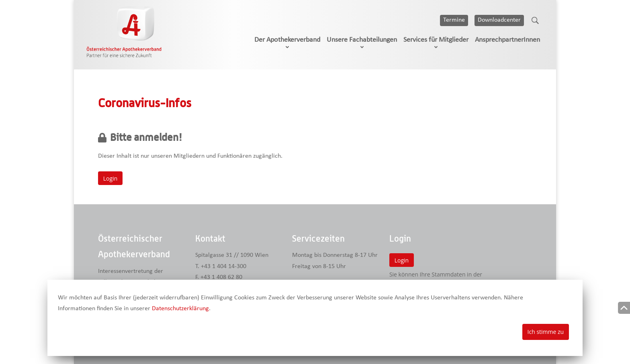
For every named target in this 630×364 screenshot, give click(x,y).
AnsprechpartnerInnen (507, 40)
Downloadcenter (499, 20)
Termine (454, 20)
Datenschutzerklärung (180, 309)
